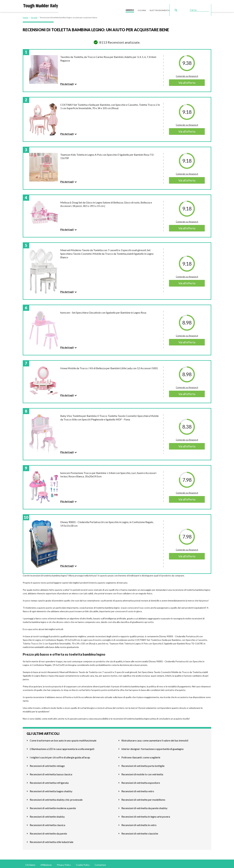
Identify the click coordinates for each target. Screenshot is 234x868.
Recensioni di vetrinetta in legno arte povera (146, 814)
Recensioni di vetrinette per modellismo (143, 797)
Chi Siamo (30, 863)
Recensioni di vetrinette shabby (47, 814)
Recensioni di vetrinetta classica (47, 823)
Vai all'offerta (187, 81)
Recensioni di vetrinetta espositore (141, 781)
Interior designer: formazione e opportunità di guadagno (153, 747)
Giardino (182, 5)
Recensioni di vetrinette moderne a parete (53, 806)
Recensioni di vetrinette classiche (140, 831)
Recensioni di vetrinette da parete (48, 831)
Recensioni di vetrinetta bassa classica (51, 772)
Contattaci (100, 863)
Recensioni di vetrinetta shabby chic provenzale (56, 797)
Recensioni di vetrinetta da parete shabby (144, 806)
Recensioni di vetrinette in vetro (139, 823)
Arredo (136, 5)
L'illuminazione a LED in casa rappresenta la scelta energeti (62, 747)
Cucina (146, 5)
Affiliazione (46, 863)
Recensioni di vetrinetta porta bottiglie (143, 764)
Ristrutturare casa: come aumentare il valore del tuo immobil (155, 738)
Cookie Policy (83, 863)
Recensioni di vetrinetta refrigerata (49, 781)
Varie (192, 5)
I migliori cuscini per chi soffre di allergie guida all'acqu (60, 755)
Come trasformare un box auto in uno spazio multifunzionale (63, 738)
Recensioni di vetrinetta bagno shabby (51, 789)
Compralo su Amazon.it (187, 74)
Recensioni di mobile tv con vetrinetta (142, 772)
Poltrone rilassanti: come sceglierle (141, 755)
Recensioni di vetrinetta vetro (138, 789)
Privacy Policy (64, 863)
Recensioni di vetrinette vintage (47, 764)
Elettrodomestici (163, 5)
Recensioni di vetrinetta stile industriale (52, 840)
